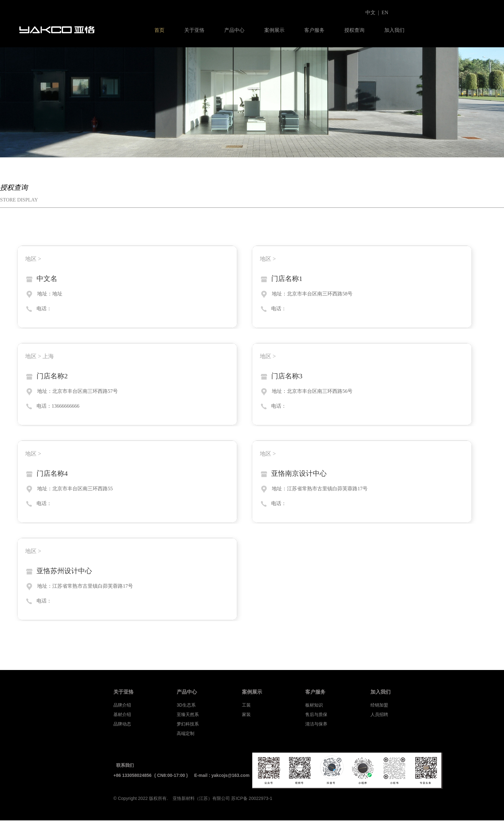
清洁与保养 (316, 724)
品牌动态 (122, 724)
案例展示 (274, 30)
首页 (159, 30)
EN (385, 12)
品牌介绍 (122, 705)
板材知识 (314, 705)
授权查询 (354, 30)
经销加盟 (379, 705)
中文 (370, 12)
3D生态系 (186, 705)
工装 (246, 705)
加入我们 (394, 30)
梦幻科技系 (188, 724)
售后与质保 (316, 714)
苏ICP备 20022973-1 (252, 798)
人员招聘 (379, 714)
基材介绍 (122, 714)
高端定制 (186, 733)
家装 (246, 714)
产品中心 (234, 30)
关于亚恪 (194, 30)
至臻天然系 (188, 714)
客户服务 (314, 30)
